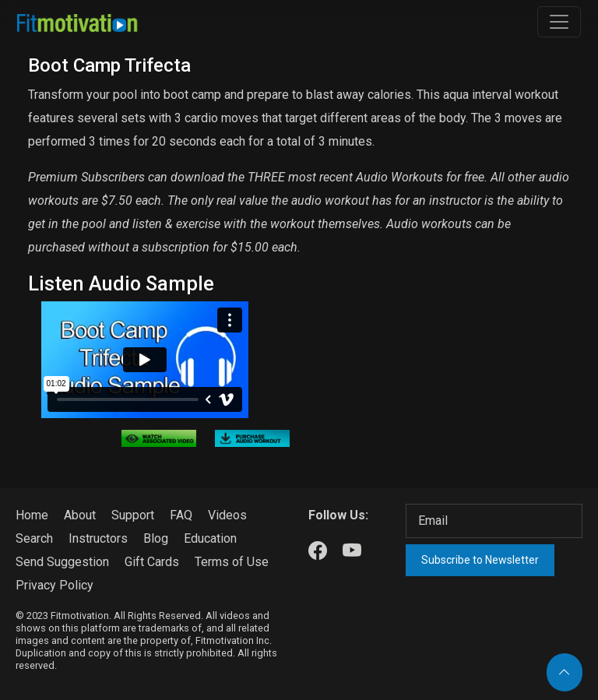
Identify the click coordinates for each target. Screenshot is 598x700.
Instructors (98, 538)
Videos (227, 515)
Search (34, 538)
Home (32, 515)
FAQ (181, 515)
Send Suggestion (62, 562)
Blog (156, 538)
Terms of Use (232, 562)
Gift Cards (152, 562)
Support (133, 515)
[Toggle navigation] (559, 22)
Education (210, 538)
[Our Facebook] (318, 551)
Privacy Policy (55, 585)
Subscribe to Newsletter (480, 560)
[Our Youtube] (352, 551)
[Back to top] (565, 672)
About (80, 515)
